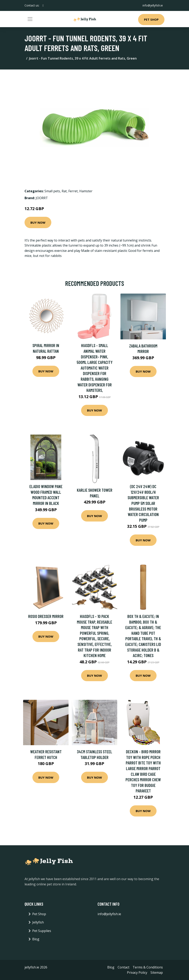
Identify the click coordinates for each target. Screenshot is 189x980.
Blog (36, 939)
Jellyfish (38, 922)
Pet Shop (151, 19)
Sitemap (157, 973)
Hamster (86, 191)
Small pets (52, 191)
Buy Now (38, 222)
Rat (64, 191)
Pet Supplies (42, 931)
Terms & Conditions (148, 967)
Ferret (73, 191)
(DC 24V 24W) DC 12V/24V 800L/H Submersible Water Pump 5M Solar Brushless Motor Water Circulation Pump (143, 503)
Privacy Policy (137, 973)
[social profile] (43, 5)
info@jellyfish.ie (153, 5)
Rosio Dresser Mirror (46, 616)
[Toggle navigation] (30, 19)
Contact (123, 967)
